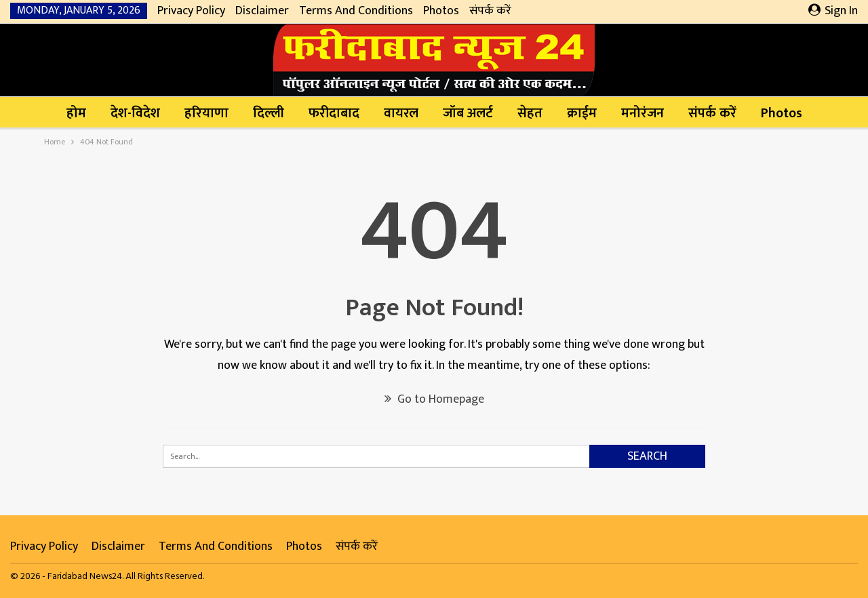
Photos (441, 11)
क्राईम (582, 113)
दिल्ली (269, 113)
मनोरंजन (643, 113)
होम (76, 113)
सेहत (530, 113)
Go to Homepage (434, 399)
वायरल (401, 113)
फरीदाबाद (334, 113)
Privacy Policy (191, 11)
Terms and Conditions (356, 11)
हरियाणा (206, 113)
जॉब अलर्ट (468, 113)
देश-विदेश (135, 113)
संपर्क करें (490, 11)
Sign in (833, 11)
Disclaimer (262, 11)
